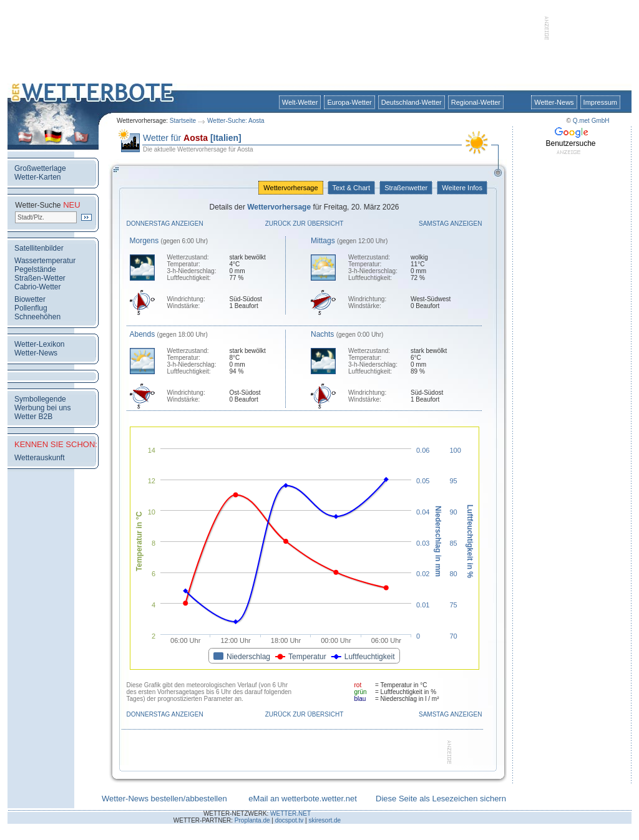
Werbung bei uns (43, 408)
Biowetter (30, 299)
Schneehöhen (37, 317)
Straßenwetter (406, 188)
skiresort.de (324, 820)
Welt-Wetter (300, 102)
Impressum (600, 102)
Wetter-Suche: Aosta (236, 121)
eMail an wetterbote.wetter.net (302, 799)
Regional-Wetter (476, 102)
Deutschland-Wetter (412, 102)
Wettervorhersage (290, 188)
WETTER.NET (290, 813)
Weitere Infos (462, 188)
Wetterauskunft (39, 458)
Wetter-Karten (37, 177)
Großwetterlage (40, 168)
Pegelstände (35, 269)
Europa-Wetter (349, 102)
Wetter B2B (33, 417)
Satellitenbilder (39, 248)
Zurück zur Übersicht (305, 224)
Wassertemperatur (45, 261)
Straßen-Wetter (40, 278)
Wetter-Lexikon (39, 344)
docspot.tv (290, 820)
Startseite (183, 121)
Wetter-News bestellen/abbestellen (164, 799)
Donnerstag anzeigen (165, 224)
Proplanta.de (252, 820)
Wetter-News (554, 102)
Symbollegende (40, 399)
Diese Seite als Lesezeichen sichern (441, 799)
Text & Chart (351, 188)
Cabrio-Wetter (37, 287)
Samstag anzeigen (451, 224)
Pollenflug (31, 308)
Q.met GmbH (591, 121)
